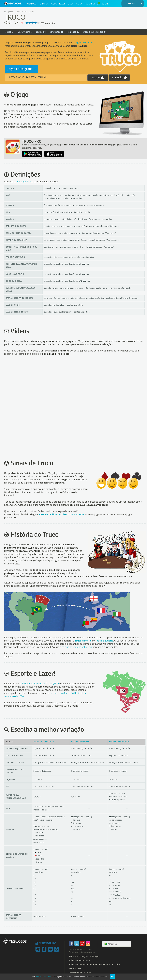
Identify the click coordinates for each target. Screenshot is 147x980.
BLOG (71, 4)
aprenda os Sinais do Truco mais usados (61, 514)
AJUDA (79, 4)
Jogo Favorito (22, 23)
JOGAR (105, 4)
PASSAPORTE (93, 3)
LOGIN (136, 4)
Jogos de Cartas (84, 43)
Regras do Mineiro (81, 742)
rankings (73, 32)
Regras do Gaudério (120, 742)
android (119, 77)
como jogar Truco (24, 182)
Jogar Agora (24, 32)
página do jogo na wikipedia (77, 647)
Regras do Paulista (44, 742)
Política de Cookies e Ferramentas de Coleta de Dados (94, 964)
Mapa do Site (75, 968)
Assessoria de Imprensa (80, 972)
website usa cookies (45, 977)
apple (98, 77)
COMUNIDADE (58, 4)
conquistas (56, 32)
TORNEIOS (44, 4)
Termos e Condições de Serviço (84, 956)
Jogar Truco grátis (20, 69)
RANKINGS (31, 4)
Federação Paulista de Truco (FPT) (40, 683)
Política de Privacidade (79, 960)
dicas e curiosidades (95, 32)
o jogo (8, 32)
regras (41, 32)
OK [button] (113, 977)
